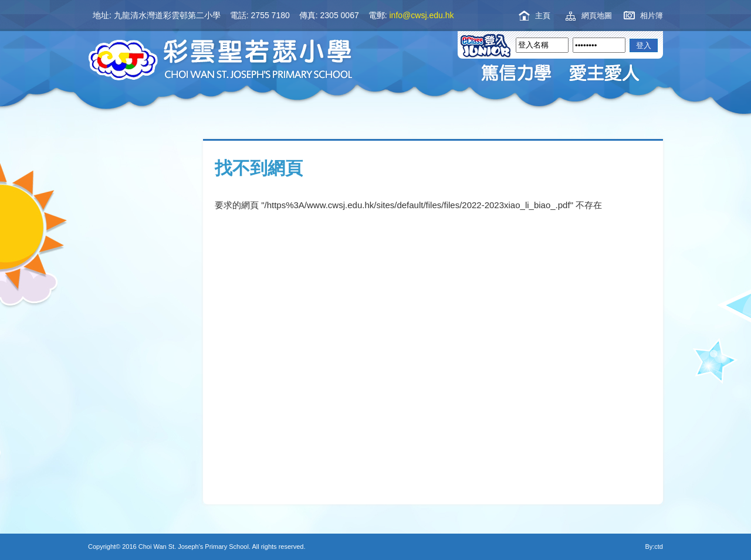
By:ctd (654, 547)
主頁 (543, 16)
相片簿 (652, 16)
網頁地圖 (597, 16)
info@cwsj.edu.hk (422, 15)
